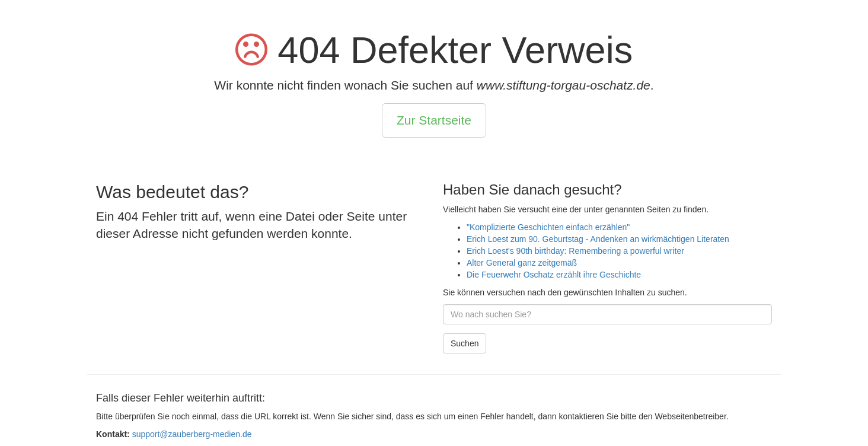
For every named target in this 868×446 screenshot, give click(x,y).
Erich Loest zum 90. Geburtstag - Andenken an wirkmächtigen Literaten (598, 239)
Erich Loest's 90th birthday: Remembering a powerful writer (575, 251)
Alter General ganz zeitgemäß (522, 263)
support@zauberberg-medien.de (192, 434)
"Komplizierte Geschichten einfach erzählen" (548, 227)
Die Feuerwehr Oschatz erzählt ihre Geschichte (554, 275)
